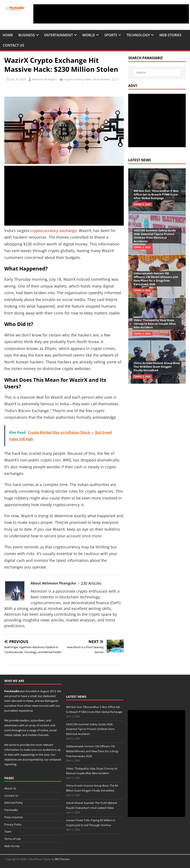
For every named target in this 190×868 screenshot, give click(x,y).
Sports (111, 35)
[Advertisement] (111, 14)
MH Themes (62, 859)
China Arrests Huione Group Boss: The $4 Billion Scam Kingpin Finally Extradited (157, 367)
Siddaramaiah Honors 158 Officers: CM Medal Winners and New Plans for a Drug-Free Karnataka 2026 (156, 279)
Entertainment (59, 35)
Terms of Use (13, 839)
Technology (138, 35)
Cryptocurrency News (78, 79)
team (8, 701)
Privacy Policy (13, 824)
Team (8, 831)
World (89, 35)
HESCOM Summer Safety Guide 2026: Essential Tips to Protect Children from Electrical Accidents (155, 236)
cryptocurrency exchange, (54, 231)
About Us (10, 788)
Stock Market (101, 79)
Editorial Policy (14, 803)
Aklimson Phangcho (44, 79)
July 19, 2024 (18, 79)
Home (8, 35)
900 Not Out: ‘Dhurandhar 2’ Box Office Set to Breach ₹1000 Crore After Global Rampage (156, 194)
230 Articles (91, 583)
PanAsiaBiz (12, 691)
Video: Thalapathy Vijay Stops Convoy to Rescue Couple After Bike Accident (155, 324)
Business (27, 35)
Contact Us (13, 45)
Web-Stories (170, 35)
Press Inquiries (14, 817)
